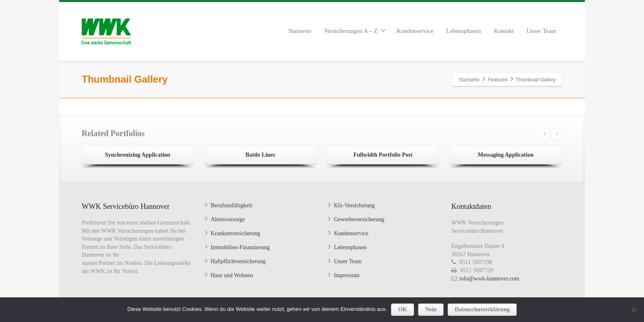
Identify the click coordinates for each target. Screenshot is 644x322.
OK (402, 309)
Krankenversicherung (236, 233)
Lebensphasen (463, 31)
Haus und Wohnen (232, 275)
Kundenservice (415, 31)
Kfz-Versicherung (354, 205)
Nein (431, 309)
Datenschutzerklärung (482, 309)
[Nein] (634, 310)
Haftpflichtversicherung (238, 261)
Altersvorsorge (228, 219)
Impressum (347, 275)
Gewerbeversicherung (359, 219)
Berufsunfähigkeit (231, 205)
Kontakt (504, 31)
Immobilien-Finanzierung (240, 247)
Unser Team (541, 31)
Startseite (300, 31)
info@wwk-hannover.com (489, 279)
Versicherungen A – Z (355, 30)
